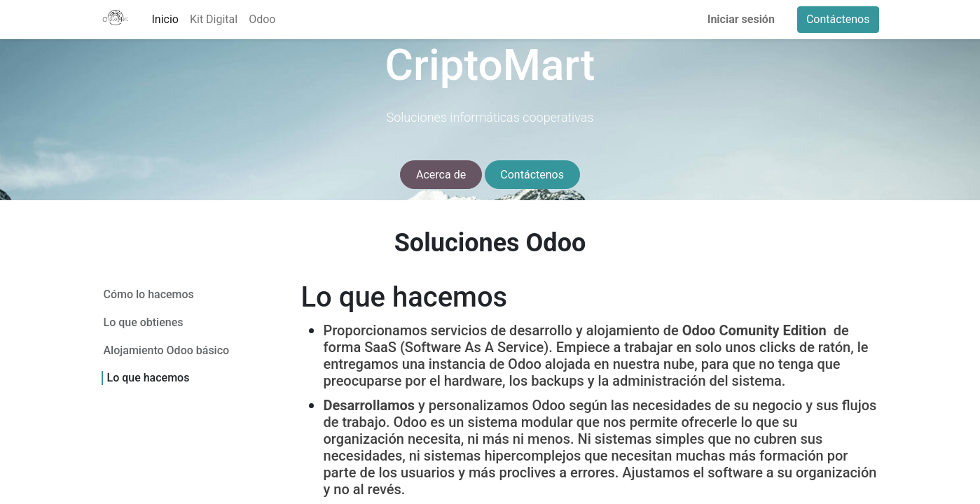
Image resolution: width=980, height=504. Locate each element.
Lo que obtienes (144, 322)
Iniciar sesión (741, 19)
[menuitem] (165, 20)
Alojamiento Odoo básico (167, 350)
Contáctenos (838, 19)
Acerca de (441, 175)
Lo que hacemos (149, 378)
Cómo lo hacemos (149, 294)
